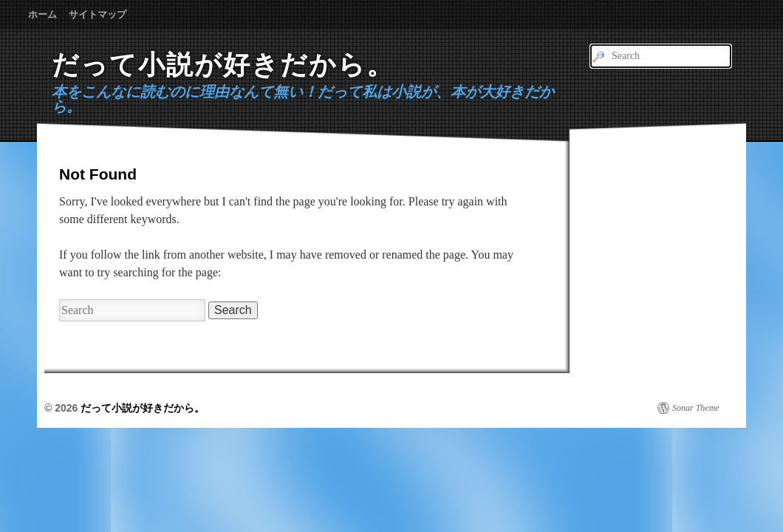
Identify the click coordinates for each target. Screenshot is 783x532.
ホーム (42, 14)
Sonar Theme (696, 408)
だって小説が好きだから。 (223, 65)
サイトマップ (98, 14)
